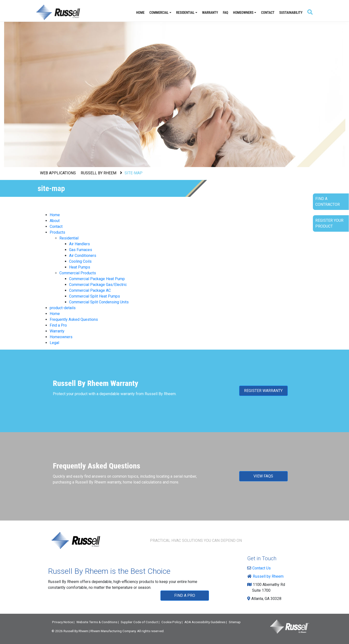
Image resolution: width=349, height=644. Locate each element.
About (55, 221)
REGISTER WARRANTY (263, 391)
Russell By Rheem (76, 631)
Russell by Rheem (267, 576)
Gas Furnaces (81, 250)
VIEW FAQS (263, 476)
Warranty (210, 13)
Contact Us (260, 568)
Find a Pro (58, 325)
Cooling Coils (80, 261)
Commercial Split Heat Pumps (95, 296)
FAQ (226, 13)
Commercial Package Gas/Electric (98, 285)
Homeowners (243, 13)
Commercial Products (78, 273)
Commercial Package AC (90, 290)
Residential (185, 13)
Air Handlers (79, 244)
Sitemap (235, 622)
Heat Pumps (80, 267)
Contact (268, 13)
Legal (54, 343)
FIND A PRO (185, 595)
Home (140, 13)
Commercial (159, 13)
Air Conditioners (83, 256)
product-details (63, 308)
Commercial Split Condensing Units (99, 302)
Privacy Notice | (63, 622)
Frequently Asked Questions (74, 319)
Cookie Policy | (172, 622)
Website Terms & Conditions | (98, 622)
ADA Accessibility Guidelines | (206, 622)
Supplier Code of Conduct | (140, 622)
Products (57, 232)
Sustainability (291, 13)
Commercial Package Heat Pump (97, 279)
